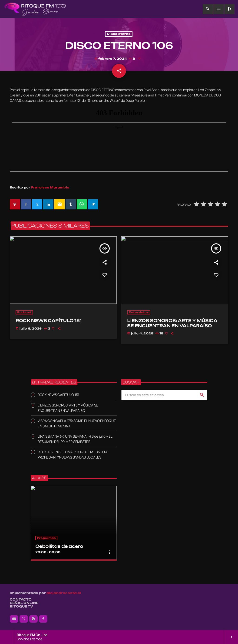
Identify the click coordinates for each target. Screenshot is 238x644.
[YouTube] (14, 619)
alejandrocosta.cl (64, 593)
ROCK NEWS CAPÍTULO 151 (58, 395)
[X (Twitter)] (24, 619)
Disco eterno (119, 34)
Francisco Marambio (50, 188)
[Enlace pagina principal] (35, 9)
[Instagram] (33, 619)
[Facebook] (43, 619)
